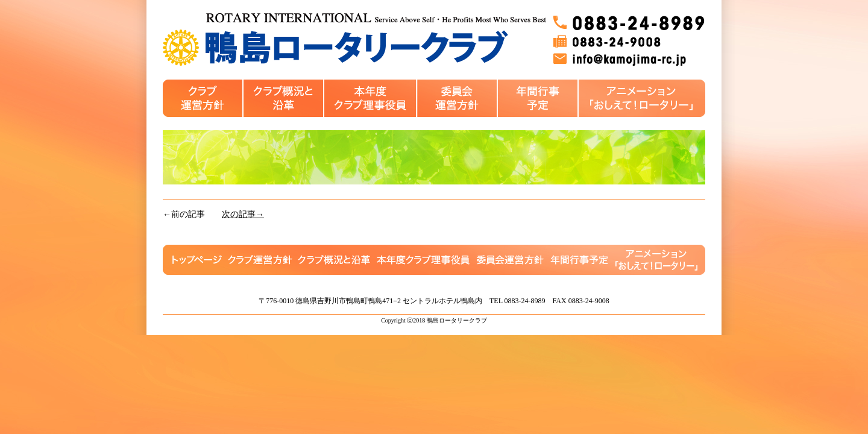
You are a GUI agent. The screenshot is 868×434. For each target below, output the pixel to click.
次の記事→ (243, 214)
